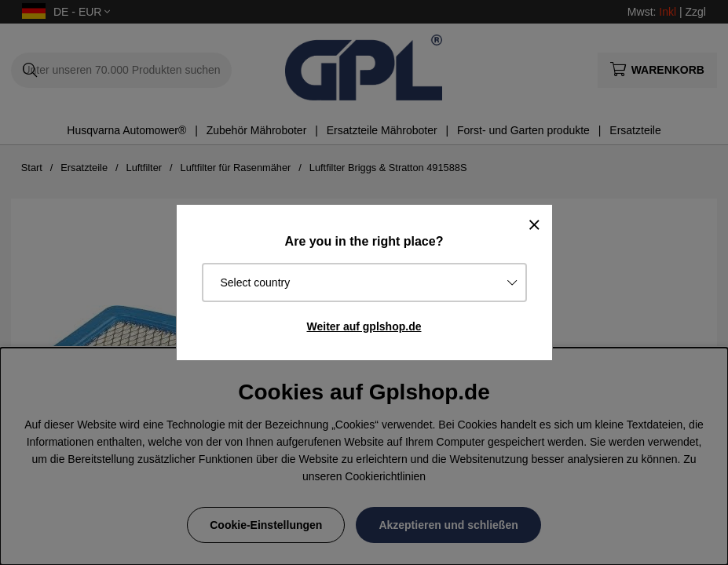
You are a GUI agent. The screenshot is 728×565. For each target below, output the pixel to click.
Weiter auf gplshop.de (364, 326)
